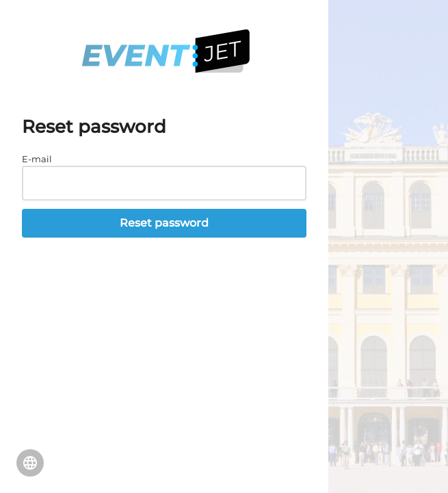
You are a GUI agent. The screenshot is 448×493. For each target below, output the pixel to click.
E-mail (37, 159)
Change (30, 463)
